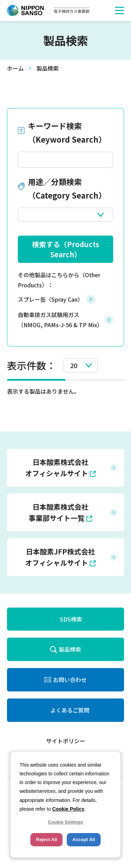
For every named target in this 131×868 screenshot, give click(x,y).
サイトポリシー (66, 741)
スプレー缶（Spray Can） (50, 299)
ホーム (15, 68)
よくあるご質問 (70, 710)
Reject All (46, 840)
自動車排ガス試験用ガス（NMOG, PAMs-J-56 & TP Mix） (60, 320)
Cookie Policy (68, 809)
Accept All (84, 840)
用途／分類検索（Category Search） (67, 188)
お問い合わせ (70, 680)
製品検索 (70, 649)
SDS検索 (71, 619)
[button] (119, 11)
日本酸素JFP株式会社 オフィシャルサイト (60, 557)
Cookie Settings (65, 822)
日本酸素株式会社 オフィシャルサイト (57, 468)
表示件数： (31, 365)
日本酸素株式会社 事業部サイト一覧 (59, 512)
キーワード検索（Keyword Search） (67, 132)
